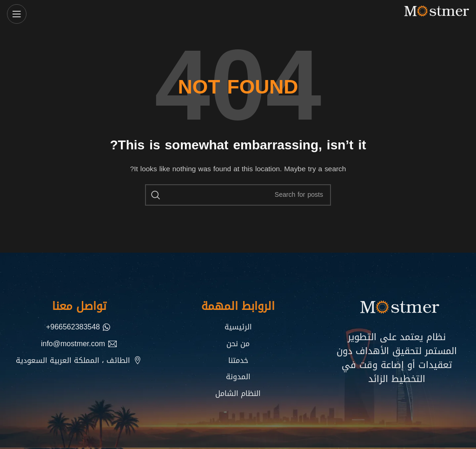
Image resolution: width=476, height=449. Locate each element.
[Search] (238, 195)
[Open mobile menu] (17, 14)
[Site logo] (434, 15)
